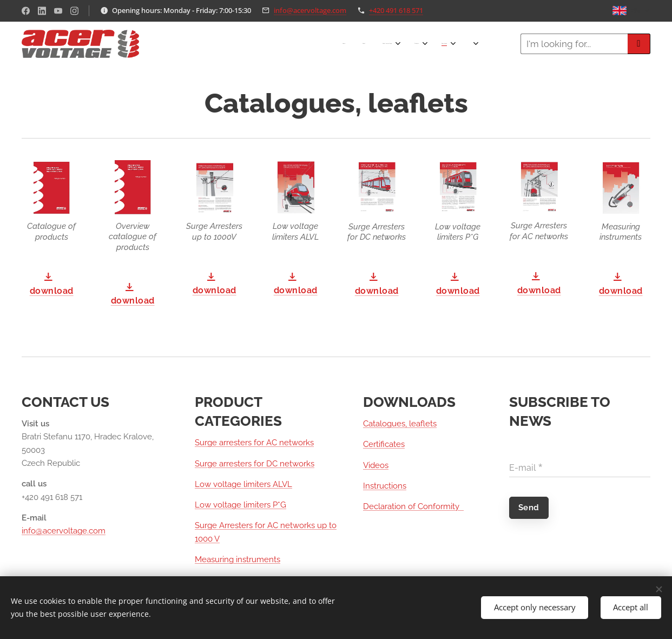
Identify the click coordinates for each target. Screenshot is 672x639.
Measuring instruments (238, 559)
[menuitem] (370, 44)
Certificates (384, 444)
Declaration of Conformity (413, 506)
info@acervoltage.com (310, 10)
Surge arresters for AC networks (254, 443)
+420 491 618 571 (396, 10)
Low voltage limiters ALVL (243, 484)
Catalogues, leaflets (400, 424)
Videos (376, 465)
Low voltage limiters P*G (241, 505)
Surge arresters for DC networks (255, 464)
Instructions (385, 486)
